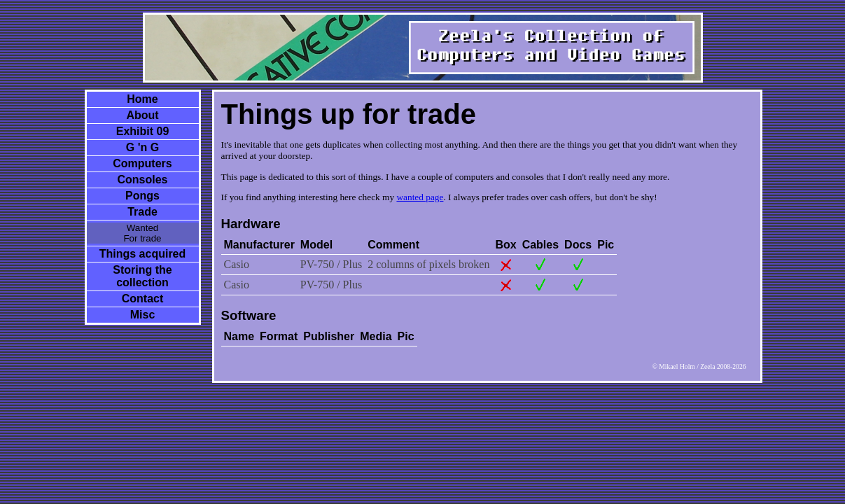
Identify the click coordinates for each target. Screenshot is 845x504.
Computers (142, 163)
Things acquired (143, 254)
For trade (142, 238)
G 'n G (142, 147)
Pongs (142, 196)
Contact (143, 299)
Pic (606, 245)
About (142, 115)
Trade (142, 212)
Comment (393, 245)
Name (239, 336)
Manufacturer (259, 245)
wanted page (420, 197)
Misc (143, 315)
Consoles (142, 180)
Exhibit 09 (143, 131)
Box (505, 245)
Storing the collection (142, 276)
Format (279, 336)
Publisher (329, 336)
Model (316, 245)
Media (376, 336)
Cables (540, 245)
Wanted (142, 228)
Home (142, 99)
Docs (578, 245)
